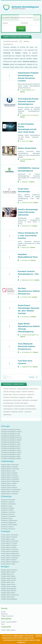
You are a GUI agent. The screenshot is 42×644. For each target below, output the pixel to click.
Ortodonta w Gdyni (7, 518)
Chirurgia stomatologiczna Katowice (12, 442)
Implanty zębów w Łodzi (8, 471)
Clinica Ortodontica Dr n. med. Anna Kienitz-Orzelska (28, 236)
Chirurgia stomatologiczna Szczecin (12, 446)
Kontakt (3, 612)
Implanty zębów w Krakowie (9, 467)
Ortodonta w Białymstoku (8, 523)
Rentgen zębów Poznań (8, 584)
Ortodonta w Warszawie (8, 500)
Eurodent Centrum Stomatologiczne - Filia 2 (28, 274)
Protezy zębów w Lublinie (9, 547)
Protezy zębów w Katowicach (10, 551)
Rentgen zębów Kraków (8, 572)
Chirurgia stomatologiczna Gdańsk (11, 440)
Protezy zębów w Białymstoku (10, 554)
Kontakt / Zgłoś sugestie (8, 630)
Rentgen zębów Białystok (9, 589)
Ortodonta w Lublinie (7, 510)
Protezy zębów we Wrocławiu (10, 541)
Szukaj (21, 29)
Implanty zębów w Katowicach (10, 479)
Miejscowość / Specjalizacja (26, 18)
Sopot (31, 141)
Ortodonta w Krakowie (8, 502)
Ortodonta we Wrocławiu (8, 504)
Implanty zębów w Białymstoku (10, 481)
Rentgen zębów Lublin (8, 582)
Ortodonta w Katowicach (8, 516)
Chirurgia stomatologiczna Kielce (11, 457)
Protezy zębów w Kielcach (9, 560)
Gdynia (22, 92)
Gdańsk (23, 161)
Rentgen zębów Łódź (7, 574)
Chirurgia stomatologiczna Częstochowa (13, 450)
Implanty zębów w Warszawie (10, 465)
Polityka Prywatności (7, 616)
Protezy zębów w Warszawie (10, 535)
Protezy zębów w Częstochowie (10, 556)
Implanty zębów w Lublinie (9, 483)
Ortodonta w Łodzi (6, 506)
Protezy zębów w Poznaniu (9, 543)
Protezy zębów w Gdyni (8, 564)
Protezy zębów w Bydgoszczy (10, 562)
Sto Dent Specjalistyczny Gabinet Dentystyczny (29, 291)
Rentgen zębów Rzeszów (9, 591)
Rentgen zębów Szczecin (9, 580)
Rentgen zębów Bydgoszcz (9, 599)
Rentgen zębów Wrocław (8, 578)
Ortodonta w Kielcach (7, 527)
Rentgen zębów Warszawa (9, 570)
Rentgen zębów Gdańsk (8, 576)
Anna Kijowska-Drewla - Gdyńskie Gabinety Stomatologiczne (29, 101)
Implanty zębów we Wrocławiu (10, 469)
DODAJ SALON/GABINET (9, 622)
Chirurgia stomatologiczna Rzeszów (12, 448)
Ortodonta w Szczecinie (8, 512)
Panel (3, 624)
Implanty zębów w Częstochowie (11, 490)
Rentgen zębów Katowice (9, 587)
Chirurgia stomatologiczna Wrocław (12, 436)
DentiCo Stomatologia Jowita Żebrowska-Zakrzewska (28, 212)
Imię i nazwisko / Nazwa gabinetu (10, 18)
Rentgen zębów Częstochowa (10, 595)
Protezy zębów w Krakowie (9, 537)
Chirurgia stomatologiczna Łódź (10, 434)
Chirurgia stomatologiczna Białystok (12, 455)
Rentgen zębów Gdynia (8, 593)
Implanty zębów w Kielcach (9, 488)
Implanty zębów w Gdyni (8, 485)
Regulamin (4, 614)
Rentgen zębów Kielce (8, 597)
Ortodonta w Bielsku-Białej (9, 525)
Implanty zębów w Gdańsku (9, 473)
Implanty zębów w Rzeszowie (10, 492)
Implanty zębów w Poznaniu (9, 475)
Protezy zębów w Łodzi (8, 539)
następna (32, 377)
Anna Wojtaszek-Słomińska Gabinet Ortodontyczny (26, 346)
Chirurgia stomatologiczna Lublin (11, 444)
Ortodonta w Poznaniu (8, 514)
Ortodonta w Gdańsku (8, 508)
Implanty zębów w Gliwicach (9, 494)
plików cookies (18, 636)
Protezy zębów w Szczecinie (9, 549)
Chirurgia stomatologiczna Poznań (11, 438)
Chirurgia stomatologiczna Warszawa (12, 430)
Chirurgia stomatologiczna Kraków (11, 432)
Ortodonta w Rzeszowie (8, 529)
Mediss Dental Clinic (27, 148)
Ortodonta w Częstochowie (9, 520)
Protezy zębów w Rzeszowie (10, 558)
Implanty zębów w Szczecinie (10, 477)
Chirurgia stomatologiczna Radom (11, 459)
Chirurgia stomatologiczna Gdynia (11, 452)
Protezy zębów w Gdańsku (9, 545)
